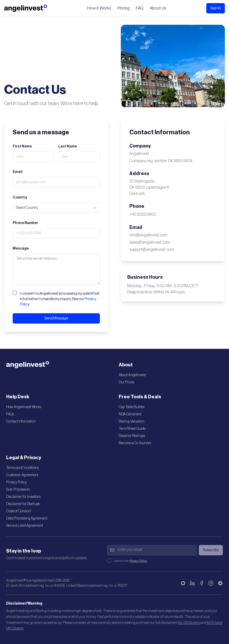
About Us (158, 8)
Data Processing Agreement (27, 518)
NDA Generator (130, 414)
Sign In (216, 8)
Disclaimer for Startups (23, 504)
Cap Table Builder (132, 407)
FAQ (140, 8)
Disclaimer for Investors (23, 497)
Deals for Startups (132, 436)
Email (18, 172)
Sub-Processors (18, 490)
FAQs (10, 414)
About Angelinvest (132, 375)
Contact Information (21, 422)
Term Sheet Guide (132, 429)
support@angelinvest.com (152, 250)
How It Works (99, 8)
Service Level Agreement (25, 526)
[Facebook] (202, 583)
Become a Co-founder (135, 443)
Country (20, 197)
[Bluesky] (183, 583)
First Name (22, 146)
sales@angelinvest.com (150, 242)
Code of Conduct (19, 511)
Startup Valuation (132, 422)
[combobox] (56, 208)
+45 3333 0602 (143, 214)
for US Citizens (189, 623)
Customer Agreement (22, 475)
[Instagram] (211, 583)
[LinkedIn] (192, 583)
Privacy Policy (17, 482)
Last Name (68, 146)
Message (21, 249)
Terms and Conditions (22, 468)
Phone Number (25, 223)
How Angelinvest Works (24, 407)
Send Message (56, 318)
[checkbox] (15, 293)
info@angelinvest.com (148, 235)
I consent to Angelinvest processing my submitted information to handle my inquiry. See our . (60, 299)
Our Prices (127, 382)
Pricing (124, 8)
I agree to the (130, 561)
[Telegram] (220, 583)
